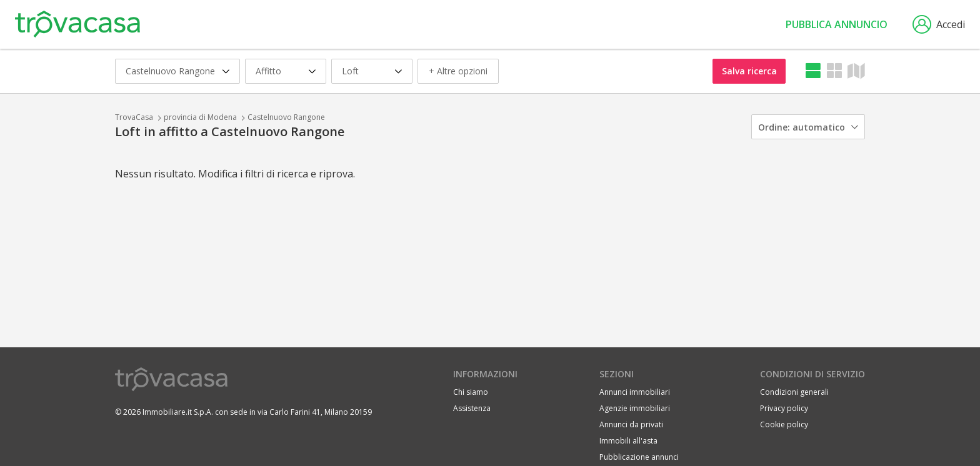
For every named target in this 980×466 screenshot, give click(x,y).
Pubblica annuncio (837, 24)
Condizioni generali (794, 392)
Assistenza (472, 408)
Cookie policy (784, 424)
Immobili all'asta (628, 441)
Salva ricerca (749, 71)
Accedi (939, 24)
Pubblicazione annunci (639, 457)
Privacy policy (784, 408)
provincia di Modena (200, 117)
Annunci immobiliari (635, 392)
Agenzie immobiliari (635, 408)
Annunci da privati (631, 424)
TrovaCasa (134, 117)
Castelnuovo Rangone (286, 117)
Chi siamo (471, 392)
